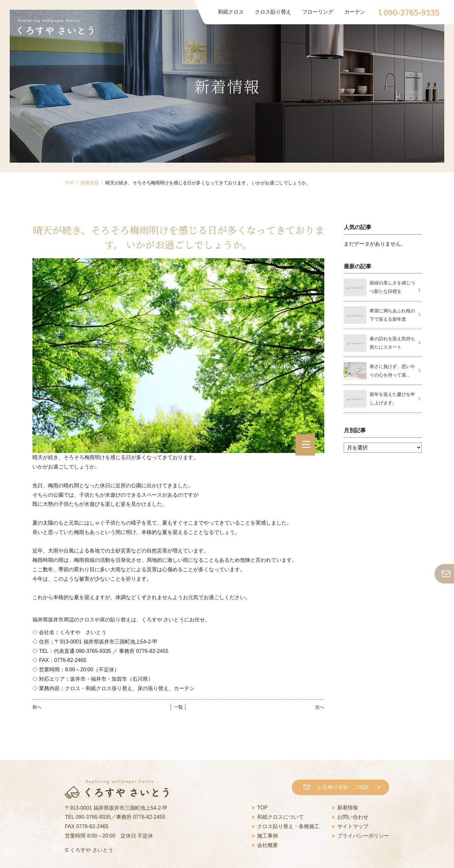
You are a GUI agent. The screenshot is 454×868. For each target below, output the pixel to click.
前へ (37, 707)
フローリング (318, 12)
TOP (70, 183)
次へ (320, 707)
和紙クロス (231, 12)
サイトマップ (353, 826)
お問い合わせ (353, 817)
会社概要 (268, 845)
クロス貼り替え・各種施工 (288, 826)
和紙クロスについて (281, 817)
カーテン (355, 12)
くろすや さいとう (91, 850)
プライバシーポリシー (363, 836)
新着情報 (90, 183)
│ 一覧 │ (178, 707)
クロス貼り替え (273, 12)
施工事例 (268, 836)
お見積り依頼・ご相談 (343, 787)
